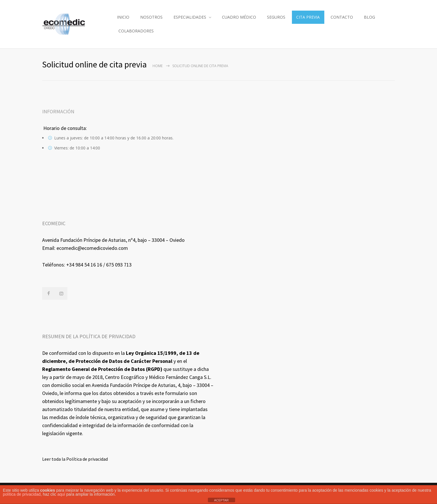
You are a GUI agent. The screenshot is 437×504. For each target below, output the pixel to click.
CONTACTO (342, 17)
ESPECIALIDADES (190, 17)
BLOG (369, 17)
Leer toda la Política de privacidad (75, 459)
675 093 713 (119, 265)
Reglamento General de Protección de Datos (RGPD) (102, 369)
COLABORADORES (136, 31)
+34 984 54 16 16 (84, 265)
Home (158, 66)
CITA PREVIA (308, 17)
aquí (61, 494)
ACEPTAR (221, 500)
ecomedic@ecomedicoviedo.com (92, 248)
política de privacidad (22, 494)
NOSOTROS (151, 17)
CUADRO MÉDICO (239, 17)
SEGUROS (276, 17)
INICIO (123, 17)
